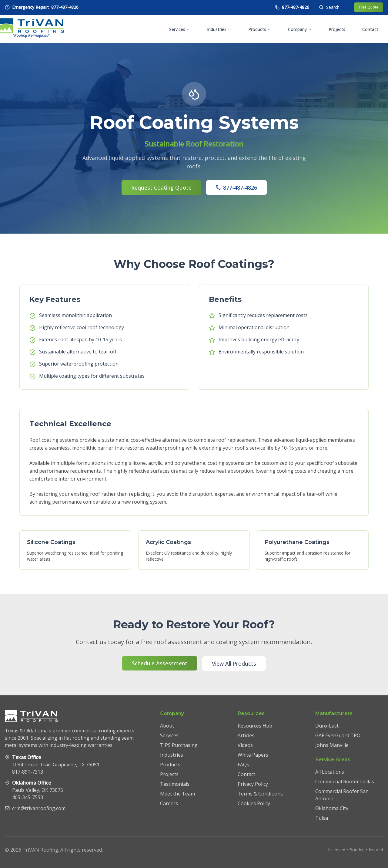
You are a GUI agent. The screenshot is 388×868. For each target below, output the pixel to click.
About (167, 726)
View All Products (234, 664)
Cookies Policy (254, 803)
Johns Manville (332, 745)
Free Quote (369, 7)
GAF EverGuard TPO (338, 735)
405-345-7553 (28, 797)
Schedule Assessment (160, 663)
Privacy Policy (253, 784)
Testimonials (175, 784)
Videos (245, 745)
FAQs (243, 765)
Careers (169, 803)
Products (260, 29)
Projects (337, 29)
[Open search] (329, 7)
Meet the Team (177, 794)
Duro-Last (327, 726)
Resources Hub (255, 726)
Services (180, 29)
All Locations (330, 772)
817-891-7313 (28, 772)
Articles (246, 735)
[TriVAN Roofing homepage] (31, 29)
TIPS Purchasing (179, 745)
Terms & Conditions (260, 794)
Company (300, 29)
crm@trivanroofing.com (39, 808)
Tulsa (322, 818)
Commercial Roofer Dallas (345, 782)
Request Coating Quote (161, 187)
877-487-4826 (236, 187)
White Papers (253, 755)
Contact (370, 29)
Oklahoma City (332, 808)
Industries (219, 29)
